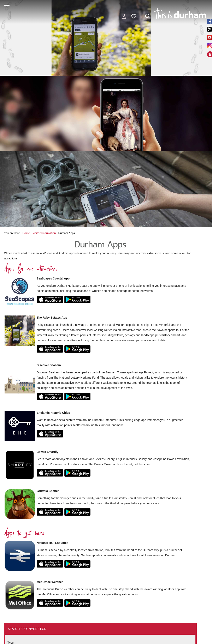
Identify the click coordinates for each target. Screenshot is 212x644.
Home (26, 233)
